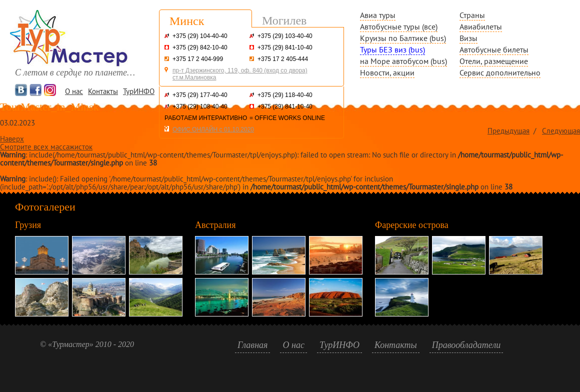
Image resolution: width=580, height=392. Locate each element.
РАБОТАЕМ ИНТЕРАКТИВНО (206, 118)
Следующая (561, 131)
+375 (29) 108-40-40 (200, 106)
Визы (468, 38)
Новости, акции (387, 72)
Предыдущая (508, 131)
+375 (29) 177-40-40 (200, 95)
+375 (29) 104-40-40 (200, 36)
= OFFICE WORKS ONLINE (287, 118)
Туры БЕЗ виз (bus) (392, 49)
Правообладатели (466, 345)
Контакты (103, 91)
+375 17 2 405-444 (283, 59)
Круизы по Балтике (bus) (403, 38)
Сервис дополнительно (500, 72)
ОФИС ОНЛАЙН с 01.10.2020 (213, 129)
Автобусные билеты (494, 49)
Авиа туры (378, 15)
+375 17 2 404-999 (198, 59)
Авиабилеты (481, 26)
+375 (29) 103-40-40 (285, 36)
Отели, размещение (494, 61)
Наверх (12, 139)
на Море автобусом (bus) (403, 61)
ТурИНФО (139, 91)
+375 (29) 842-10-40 (200, 47)
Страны (472, 15)
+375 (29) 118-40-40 (285, 95)
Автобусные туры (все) (399, 26)
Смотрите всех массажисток (46, 147)
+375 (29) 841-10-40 (285, 47)
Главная (252, 345)
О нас (74, 91)
